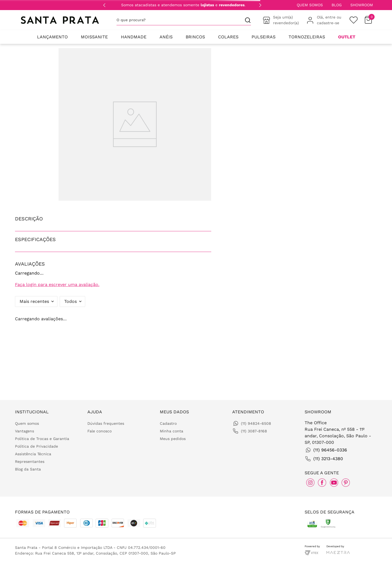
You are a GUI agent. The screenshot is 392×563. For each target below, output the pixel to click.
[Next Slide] (260, 5)
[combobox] (184, 20)
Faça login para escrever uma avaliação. (57, 284)
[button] (113, 219)
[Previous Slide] (104, 5)
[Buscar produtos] (246, 20)
